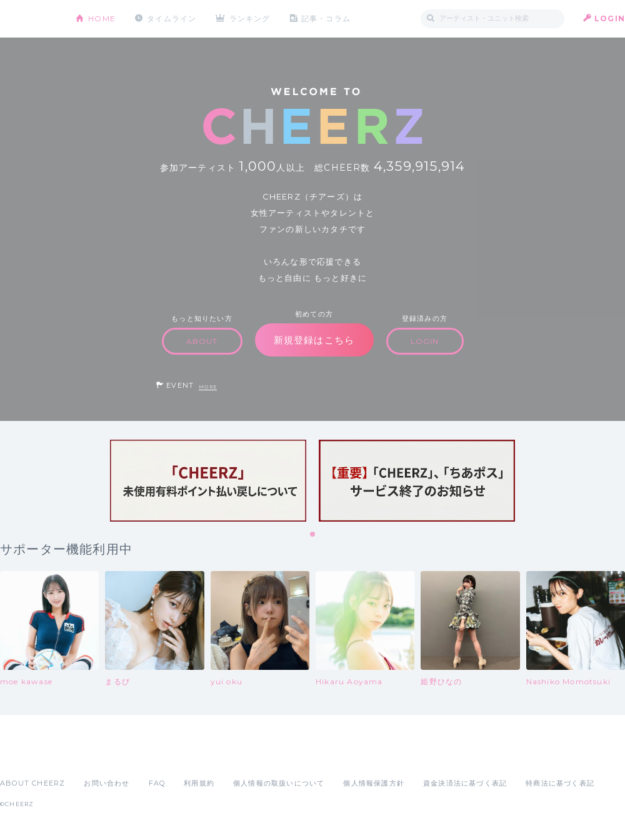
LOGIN (610, 18)
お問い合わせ (107, 783)
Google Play (95, 756)
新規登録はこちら (314, 340)
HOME (102, 18)
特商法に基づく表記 (560, 783)
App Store (29, 756)
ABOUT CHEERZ (32, 783)
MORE (208, 387)
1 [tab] (313, 535)
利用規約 (199, 783)
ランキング (251, 18)
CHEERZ (28, 19)
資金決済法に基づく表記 (465, 783)
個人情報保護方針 (374, 783)
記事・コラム (327, 18)
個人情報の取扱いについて (279, 783)
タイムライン (172, 18)
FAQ (157, 783)
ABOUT (202, 341)
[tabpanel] (208, 481)
